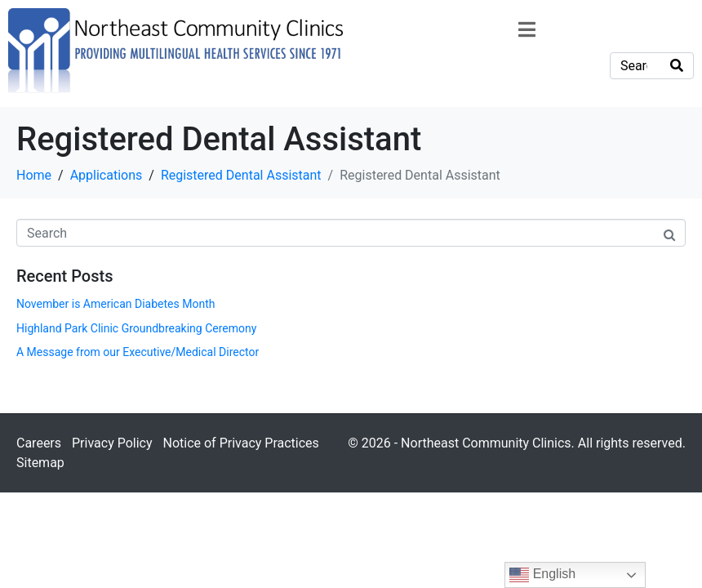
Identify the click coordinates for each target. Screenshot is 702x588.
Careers (39, 443)
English (542, 575)
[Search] (677, 66)
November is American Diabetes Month (116, 304)
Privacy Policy (112, 443)
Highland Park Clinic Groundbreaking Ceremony (136, 328)
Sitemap (40, 463)
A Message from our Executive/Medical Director (138, 352)
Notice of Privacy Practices (240, 443)
